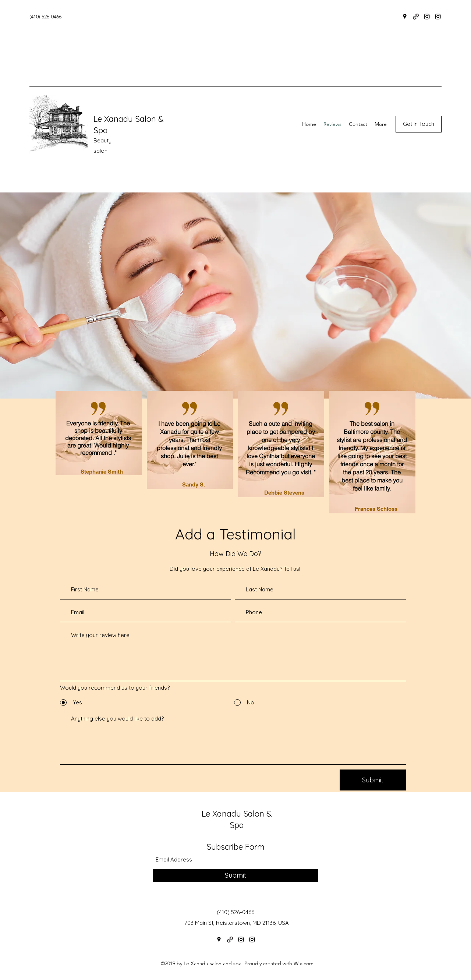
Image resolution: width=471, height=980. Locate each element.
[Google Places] (405, 17)
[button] (419, 124)
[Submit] (373, 780)
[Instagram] (427, 17)
